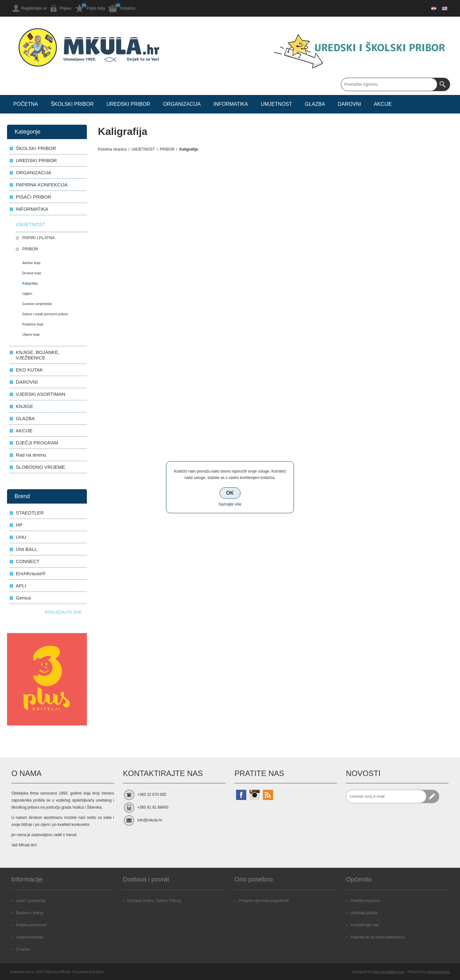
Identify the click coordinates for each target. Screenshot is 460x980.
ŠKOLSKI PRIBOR (36, 148)
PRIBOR (30, 249)
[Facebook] (241, 795)
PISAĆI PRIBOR (34, 197)
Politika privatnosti (31, 925)
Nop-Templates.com (389, 972)
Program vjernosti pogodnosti (264, 901)
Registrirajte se (34, 8)
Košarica (128, 8)
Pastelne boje (33, 324)
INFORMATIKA (32, 209)
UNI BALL (27, 549)
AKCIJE (24, 431)
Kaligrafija (30, 283)
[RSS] (268, 795)
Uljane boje (31, 334)
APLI (21, 586)
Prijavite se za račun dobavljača (377, 937)
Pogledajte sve (63, 612)
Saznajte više (230, 504)
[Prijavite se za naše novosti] (386, 796)
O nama (23, 949)
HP (19, 525)
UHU (21, 537)
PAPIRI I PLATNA (39, 238)
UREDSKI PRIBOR (36, 160)
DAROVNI (27, 382)
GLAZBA (25, 418)
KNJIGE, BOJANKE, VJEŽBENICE (38, 355)
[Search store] (389, 84)
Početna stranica (112, 149)
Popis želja (96, 8)
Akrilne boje (31, 263)
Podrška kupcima (365, 901)
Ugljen (27, 294)
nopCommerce (439, 972)
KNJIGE (25, 406)
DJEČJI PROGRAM (37, 443)
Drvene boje (32, 273)
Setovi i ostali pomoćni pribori (45, 314)
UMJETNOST (31, 224)
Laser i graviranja (31, 901)
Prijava (65, 8)
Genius (24, 598)
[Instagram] (255, 795)
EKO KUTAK (30, 370)
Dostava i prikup (30, 913)
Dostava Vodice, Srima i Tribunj (154, 901)
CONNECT (28, 561)
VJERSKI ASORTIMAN (41, 394)
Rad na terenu (31, 455)
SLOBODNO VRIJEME (41, 467)
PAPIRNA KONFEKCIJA (42, 185)
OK (230, 493)
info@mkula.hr (150, 820)
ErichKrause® (31, 573)
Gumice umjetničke (37, 304)
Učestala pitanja (364, 913)
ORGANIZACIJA (34, 172)
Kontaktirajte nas (365, 925)
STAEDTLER (30, 513)
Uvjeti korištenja (30, 937)
